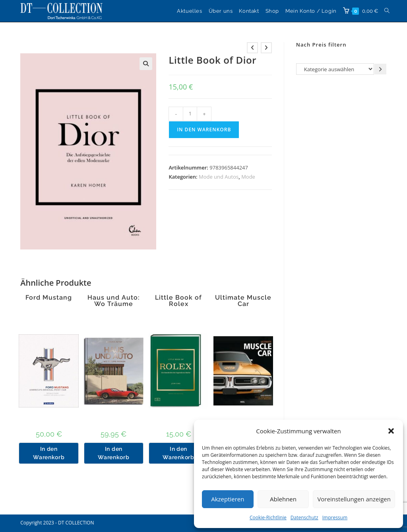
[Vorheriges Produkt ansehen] (252, 48)
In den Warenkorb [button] (49, 453)
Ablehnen (283, 499)
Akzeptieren (228, 499)
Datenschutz (304, 517)
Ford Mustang (49, 298)
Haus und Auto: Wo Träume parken (114, 304)
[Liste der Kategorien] (335, 69)
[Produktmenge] (190, 114)
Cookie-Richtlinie (268, 517)
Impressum (335, 517)
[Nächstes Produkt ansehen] (266, 48)
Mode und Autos (219, 177)
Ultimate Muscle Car (243, 301)
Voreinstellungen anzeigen (354, 499)
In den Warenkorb (204, 130)
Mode (248, 177)
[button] (391, 431)
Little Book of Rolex (178, 301)
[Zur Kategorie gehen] (380, 69)
